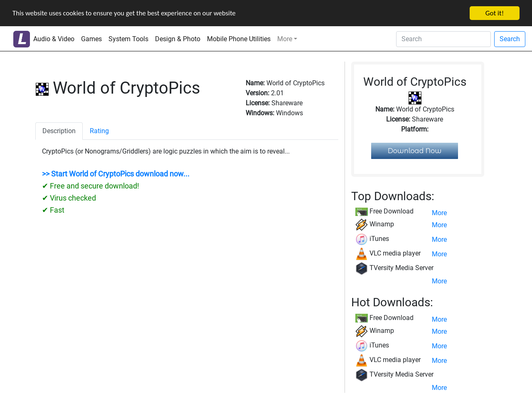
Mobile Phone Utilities (239, 39)
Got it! (495, 13)
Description (59, 131)
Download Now (415, 151)
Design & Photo (178, 39)
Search (510, 39)
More (285, 39)
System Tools (128, 39)
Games (91, 39)
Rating (99, 131)
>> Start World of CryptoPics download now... (116, 174)
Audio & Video (54, 39)
